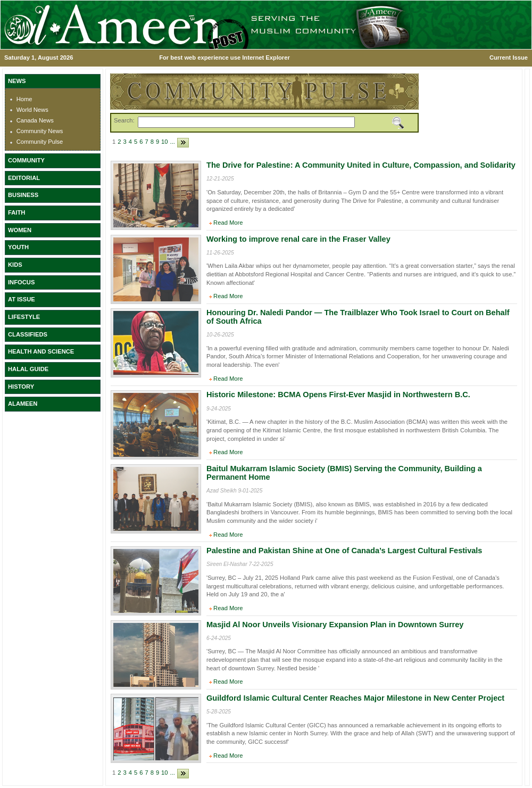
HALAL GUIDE (28, 369)
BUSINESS (23, 195)
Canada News (35, 120)
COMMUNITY (26, 160)
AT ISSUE (22, 299)
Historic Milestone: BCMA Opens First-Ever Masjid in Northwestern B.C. (338, 395)
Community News (40, 131)
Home (24, 99)
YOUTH (18, 247)
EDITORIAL (24, 178)
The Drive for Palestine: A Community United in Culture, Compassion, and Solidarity (361, 165)
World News (32, 110)
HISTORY (21, 387)
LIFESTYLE (24, 317)
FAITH (16, 212)
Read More (228, 223)
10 (164, 142)
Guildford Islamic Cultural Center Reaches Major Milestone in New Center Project (355, 698)
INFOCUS (21, 282)
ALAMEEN (23, 404)
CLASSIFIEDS (28, 334)
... (173, 142)
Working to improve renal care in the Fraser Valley (298, 239)
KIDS (15, 265)
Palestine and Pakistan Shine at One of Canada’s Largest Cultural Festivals (344, 551)
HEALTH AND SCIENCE (41, 351)
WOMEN (20, 230)
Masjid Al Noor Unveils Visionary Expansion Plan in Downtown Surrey (335, 625)
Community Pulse (40, 142)
